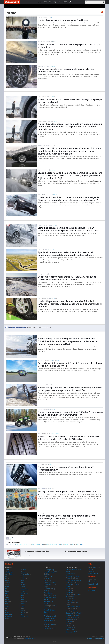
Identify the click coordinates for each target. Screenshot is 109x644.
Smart (22, 600)
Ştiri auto (91, 569)
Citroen (8, 583)
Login (70, 2)
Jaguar (7, 606)
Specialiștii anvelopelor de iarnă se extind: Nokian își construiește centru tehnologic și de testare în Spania (66, 254)
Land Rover (9, 614)
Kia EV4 (46, 591)
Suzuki (23, 606)
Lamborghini (9, 612)
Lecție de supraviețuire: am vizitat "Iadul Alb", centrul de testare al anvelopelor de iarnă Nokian (67, 278)
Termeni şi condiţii (30, 638)
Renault (23, 591)
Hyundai (8, 602)
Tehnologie (54, 195)
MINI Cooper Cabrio (50, 597)
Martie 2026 (92, 582)
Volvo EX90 (48, 614)
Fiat (6, 593)
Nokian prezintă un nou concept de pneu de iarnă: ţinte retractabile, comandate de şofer (67, 517)
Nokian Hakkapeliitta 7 (51, 544)
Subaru (23, 604)
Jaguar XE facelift (72, 609)
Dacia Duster (70, 625)
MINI (22, 576)
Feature (51, 489)
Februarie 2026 (93, 584)
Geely (7, 597)
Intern (50, 17)
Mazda (23, 572)
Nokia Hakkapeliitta (65, 544)
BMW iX (69, 623)
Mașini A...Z (24, 617)
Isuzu (7, 604)
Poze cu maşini (93, 574)
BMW (7, 580)
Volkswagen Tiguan (50, 570)
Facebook (67, 556)
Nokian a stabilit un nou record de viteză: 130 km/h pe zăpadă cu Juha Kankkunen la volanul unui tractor (70, 413)
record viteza (30, 544)
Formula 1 (92, 590)
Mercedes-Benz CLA (50, 572)
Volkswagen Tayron (50, 606)
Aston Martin (9, 574)
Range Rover (25, 589)
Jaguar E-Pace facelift (73, 607)
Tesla (22, 608)
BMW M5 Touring (50, 589)
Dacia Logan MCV (72, 632)
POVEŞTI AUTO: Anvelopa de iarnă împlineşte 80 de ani (67, 492)
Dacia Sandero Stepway (73, 580)
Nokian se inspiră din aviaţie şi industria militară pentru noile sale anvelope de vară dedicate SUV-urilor (69, 438)
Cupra (7, 585)
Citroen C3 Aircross (50, 595)
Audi (8, 544)
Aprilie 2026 (92, 580)
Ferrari (7, 591)
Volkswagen (24, 612)
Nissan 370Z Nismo (73, 576)
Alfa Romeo (9, 572)
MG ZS (46, 608)
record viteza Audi (77, 544)
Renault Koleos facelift (73, 617)
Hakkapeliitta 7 (39, 544)
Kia (6, 610)
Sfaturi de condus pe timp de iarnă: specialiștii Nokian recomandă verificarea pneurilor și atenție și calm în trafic (68, 229)
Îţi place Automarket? (18, 327)
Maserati (23, 570)
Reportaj (52, 274)
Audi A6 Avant (48, 593)
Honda (7, 600)
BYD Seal (47, 574)
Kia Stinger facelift (72, 611)
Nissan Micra (70, 592)
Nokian (12, 544)
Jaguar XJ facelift (72, 582)
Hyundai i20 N (71, 598)
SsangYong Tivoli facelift (74, 613)
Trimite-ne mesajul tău (95, 639)
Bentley (8, 578)
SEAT (22, 595)
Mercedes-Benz (26, 574)
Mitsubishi (24, 578)
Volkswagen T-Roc (50, 583)
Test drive (91, 571)
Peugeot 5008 (48, 601)
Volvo (22, 614)
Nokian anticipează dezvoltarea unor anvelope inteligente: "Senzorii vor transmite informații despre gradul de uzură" (69, 199)
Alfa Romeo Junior (50, 628)
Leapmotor (9, 617)
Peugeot (23, 585)
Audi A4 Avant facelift (73, 615)
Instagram (72, 556)
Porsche (23, 587)
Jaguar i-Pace (70, 601)
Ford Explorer (70, 574)
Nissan (23, 580)
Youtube (76, 556)
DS (6, 589)
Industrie (53, 66)
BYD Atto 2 (47, 580)
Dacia (7, 587)
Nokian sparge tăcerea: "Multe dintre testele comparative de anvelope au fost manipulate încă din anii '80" (70, 389)
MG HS (46, 604)
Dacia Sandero (71, 628)
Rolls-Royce (24, 593)
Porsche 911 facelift (50, 616)
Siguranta (54, 298)
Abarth (7, 570)
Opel (22, 583)
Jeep (7, 608)
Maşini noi (9, 564)
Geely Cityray (48, 576)
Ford (7, 595)
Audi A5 (46, 599)
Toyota (23, 610)
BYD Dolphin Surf (50, 618)
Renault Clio (48, 578)
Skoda (22, 597)
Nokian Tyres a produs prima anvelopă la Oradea (63, 20)
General (53, 42)
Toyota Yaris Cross (72, 578)
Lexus (7, 619)
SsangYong (24, 602)
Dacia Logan (70, 630)
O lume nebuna (55, 360)
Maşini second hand (95, 567)
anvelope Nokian (20, 544)
